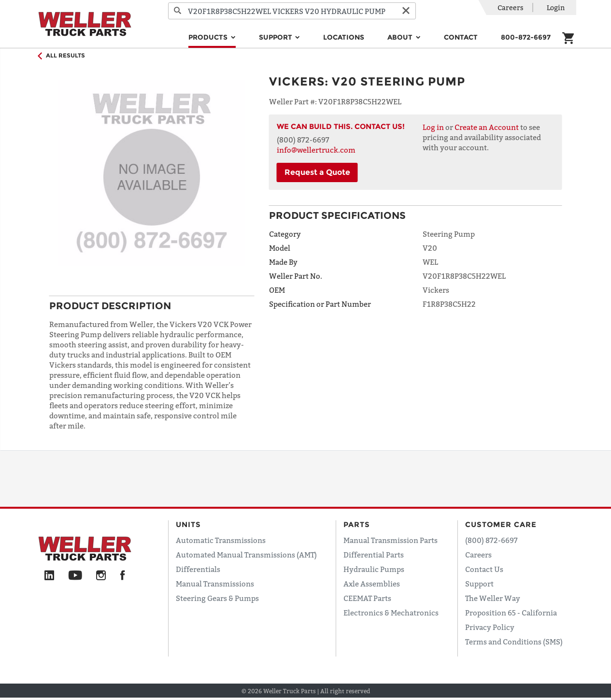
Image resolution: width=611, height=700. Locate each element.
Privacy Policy (490, 627)
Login (556, 7)
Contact (461, 37)
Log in (433, 127)
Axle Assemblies (372, 584)
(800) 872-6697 (491, 540)
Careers (511, 7)
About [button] (401, 37)
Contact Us (484, 569)
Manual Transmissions (215, 584)
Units (188, 524)
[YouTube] (75, 576)
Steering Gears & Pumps (217, 598)
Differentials (198, 569)
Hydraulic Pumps (374, 569)
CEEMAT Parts (367, 598)
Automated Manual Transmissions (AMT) (246, 555)
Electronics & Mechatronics (391, 613)
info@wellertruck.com (316, 150)
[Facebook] (122, 576)
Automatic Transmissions (221, 540)
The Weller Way (493, 598)
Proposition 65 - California (511, 613)
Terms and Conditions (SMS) (514, 642)
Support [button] (277, 37)
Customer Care (501, 524)
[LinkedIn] (49, 576)
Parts (357, 524)
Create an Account (487, 127)
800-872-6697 (526, 37)
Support (479, 584)
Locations (344, 37)
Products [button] (209, 37)
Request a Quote (317, 172)
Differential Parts (374, 555)
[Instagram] (101, 576)
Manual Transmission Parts (391, 540)
